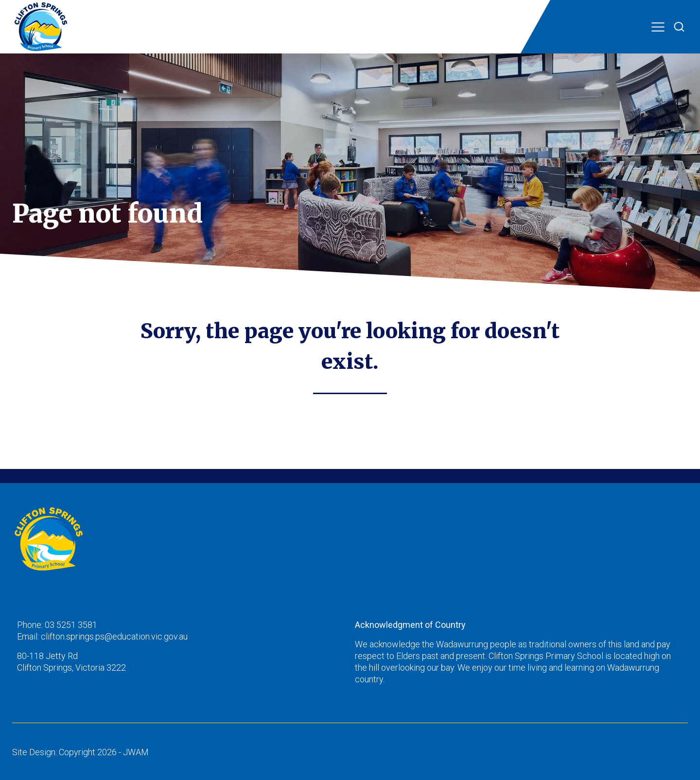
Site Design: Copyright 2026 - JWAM (80, 752)
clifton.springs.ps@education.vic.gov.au (114, 636)
